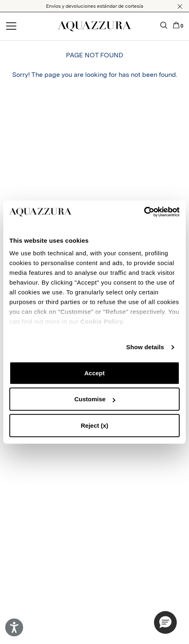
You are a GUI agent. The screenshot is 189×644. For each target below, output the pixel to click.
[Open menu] (11, 26)
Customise (95, 399)
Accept (94, 373)
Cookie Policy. (102, 321)
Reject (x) (94, 425)
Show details (145, 347)
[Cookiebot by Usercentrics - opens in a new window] (144, 212)
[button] (180, 7)
